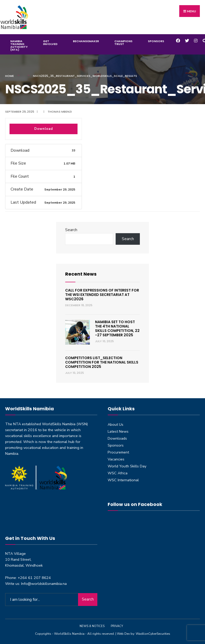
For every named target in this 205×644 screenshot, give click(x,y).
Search (71, 230)
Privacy (117, 626)
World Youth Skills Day (127, 466)
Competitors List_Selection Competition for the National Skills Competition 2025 (102, 362)
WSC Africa (118, 473)
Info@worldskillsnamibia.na (44, 584)
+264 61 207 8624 (34, 578)
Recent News (81, 274)
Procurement (118, 452)
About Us (116, 424)
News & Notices (92, 626)
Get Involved (50, 43)
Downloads (117, 438)
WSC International (123, 480)
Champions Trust (123, 43)
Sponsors (156, 41)
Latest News (118, 431)
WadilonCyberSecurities (153, 634)
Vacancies (116, 459)
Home (10, 76)
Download (44, 129)
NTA (17, 424)
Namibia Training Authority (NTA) (19, 45)
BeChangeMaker (86, 41)
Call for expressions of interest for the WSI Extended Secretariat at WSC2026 (102, 295)
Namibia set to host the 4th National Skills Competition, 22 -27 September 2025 (117, 328)
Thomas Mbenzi (60, 112)
